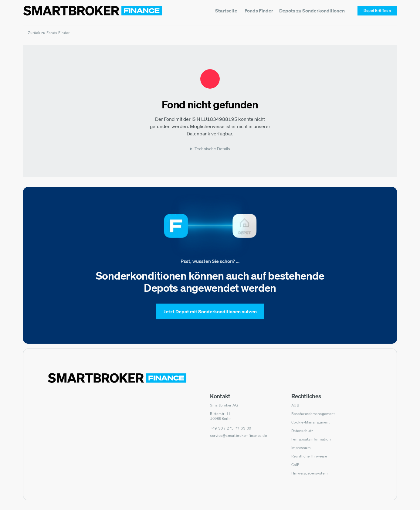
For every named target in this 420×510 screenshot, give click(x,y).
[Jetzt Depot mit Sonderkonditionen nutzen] (210, 311)
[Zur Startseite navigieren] (117, 378)
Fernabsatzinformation (311, 439)
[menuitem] (226, 11)
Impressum (301, 448)
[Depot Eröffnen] (377, 11)
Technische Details (212, 149)
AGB (295, 405)
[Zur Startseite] (93, 11)
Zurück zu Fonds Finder (49, 33)
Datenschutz (302, 431)
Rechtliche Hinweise (309, 456)
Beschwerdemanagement (313, 414)
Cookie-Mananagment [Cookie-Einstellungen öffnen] (311, 422)
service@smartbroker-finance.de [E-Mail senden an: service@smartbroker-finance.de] (238, 435)
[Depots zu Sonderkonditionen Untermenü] (315, 10)
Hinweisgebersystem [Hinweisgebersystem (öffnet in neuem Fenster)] (310, 473)
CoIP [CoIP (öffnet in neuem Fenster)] (295, 465)
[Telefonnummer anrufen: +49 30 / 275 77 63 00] (231, 428)
